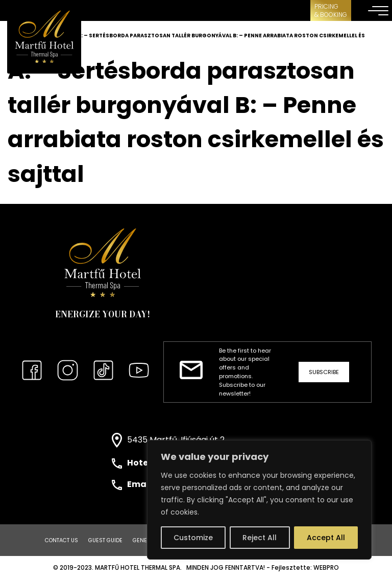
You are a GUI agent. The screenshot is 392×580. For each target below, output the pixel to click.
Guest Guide (105, 540)
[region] (259, 500)
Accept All (326, 538)
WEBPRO (326, 568)
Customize (193, 538)
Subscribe (324, 372)
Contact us (62, 540)
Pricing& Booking (331, 10)
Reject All (260, 538)
